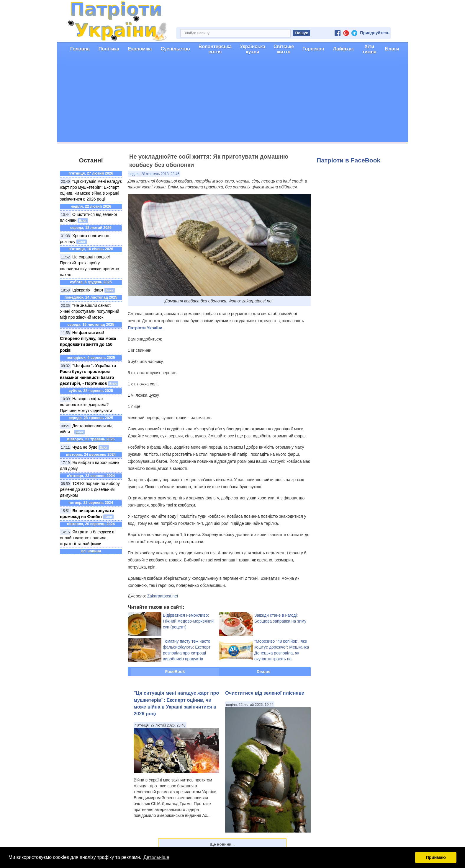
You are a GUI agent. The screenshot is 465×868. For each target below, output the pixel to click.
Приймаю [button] (436, 857)
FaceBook (175, 672)
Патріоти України (145, 328)
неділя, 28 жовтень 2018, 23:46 (154, 174)
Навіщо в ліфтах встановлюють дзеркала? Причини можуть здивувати (86, 405)
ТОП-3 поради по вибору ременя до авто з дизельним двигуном (90, 489)
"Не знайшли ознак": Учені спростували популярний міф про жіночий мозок (90, 311)
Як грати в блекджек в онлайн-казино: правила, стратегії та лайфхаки (87, 538)
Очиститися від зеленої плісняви (265, 693)
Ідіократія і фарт (88, 290)
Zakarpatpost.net (163, 596)
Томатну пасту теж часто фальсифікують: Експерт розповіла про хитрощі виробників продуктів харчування (187, 653)
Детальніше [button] (156, 857)
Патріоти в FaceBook (348, 160)
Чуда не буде (85, 447)
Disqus (264, 672)
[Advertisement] (232, 101)
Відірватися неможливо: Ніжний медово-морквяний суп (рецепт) (188, 621)
